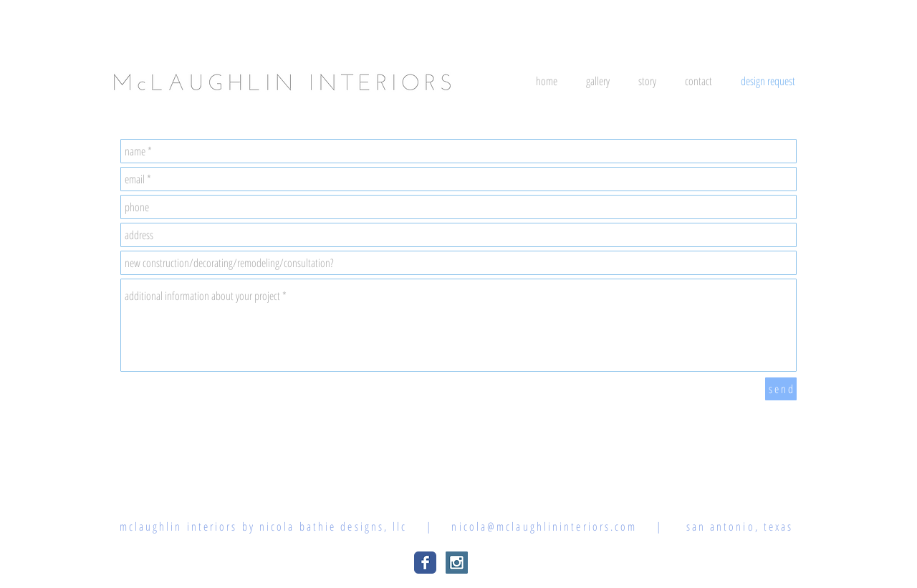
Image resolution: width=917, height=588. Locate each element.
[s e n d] (781, 389)
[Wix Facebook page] (425, 563)
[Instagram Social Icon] (457, 563)
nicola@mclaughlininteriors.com (544, 526)
